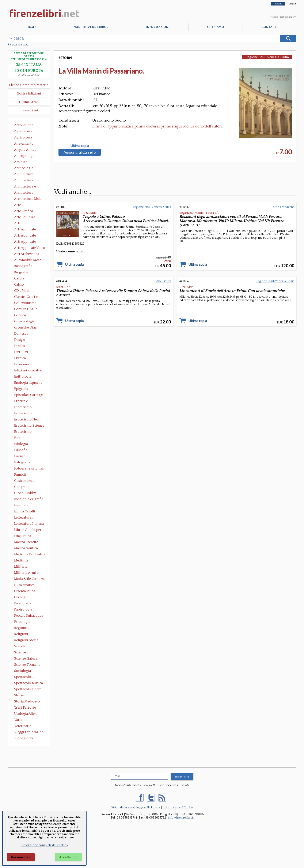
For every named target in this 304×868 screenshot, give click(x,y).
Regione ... (22, 628)
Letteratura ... (24, 518)
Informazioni (158, 27)
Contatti (270, 27)
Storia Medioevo (27, 701)
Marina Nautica (26, 548)
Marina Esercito (26, 542)
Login (274, 17)
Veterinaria (23, 726)
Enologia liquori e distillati (28, 383)
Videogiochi (24, 738)
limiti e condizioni (29, 75)
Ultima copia (80, 146)
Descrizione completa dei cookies (44, 845)
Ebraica (20, 358)
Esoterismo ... (24, 407)
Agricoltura (23, 131)
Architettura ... (25, 174)
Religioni (21, 634)
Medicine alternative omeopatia (22, 561)
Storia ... (20, 695)
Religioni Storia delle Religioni (26, 641)
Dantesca (21, 334)
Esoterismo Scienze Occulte (29, 426)
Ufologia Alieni (26, 714)
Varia (18, 720)
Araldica (21, 162)
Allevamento (24, 144)
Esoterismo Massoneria (23, 414)
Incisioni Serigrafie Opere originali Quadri (29, 500)
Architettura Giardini (24, 193)
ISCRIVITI (182, 777)
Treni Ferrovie (25, 708)
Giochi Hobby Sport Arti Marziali (29, 493)
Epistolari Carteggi (29, 395)
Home (31, 27)
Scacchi (20, 646)
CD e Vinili (22, 291)
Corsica (20, 315)
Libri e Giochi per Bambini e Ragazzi (28, 530)
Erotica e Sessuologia (23, 401)
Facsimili (21, 438)
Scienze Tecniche (27, 665)
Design (19, 340)
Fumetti (20, 475)
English (293, 4)
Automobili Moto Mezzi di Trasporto (29, 260)
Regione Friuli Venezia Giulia (267, 57)
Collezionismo (25, 303)
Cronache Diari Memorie (26, 328)
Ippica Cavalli (25, 511)
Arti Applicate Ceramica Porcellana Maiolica (29, 230)
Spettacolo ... (24, 677)
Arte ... (19, 205)
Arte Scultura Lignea (25, 218)
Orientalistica (25, 591)
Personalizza (21, 857)
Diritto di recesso (122, 808)
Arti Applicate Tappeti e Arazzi (27, 242)
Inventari (21, 505)
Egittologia (23, 376)
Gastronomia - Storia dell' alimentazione (26, 481)
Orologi (20, 597)
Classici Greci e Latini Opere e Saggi (30, 297)
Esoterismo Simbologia (23, 432)
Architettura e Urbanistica (25, 187)
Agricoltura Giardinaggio (24, 138)
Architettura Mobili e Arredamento (29, 199)
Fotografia (22, 462)
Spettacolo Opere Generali (28, 690)
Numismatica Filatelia (24, 585)
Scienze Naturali (27, 659)
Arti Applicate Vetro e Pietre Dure (30, 248)
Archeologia (24, 168)
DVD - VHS (23, 352)
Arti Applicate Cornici (25, 236)
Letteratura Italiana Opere (29, 524)
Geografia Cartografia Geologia (23, 487)
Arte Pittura (164, 281)
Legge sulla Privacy (148, 808)
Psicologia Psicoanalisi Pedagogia (23, 622)
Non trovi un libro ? (91, 27)
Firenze (20, 456)
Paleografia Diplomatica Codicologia (24, 604)
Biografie (21, 272)
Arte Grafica (24, 211)
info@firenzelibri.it (181, 818)
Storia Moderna (284, 207)
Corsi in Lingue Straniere (26, 309)
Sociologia (22, 671)
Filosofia (21, 450)
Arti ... (19, 223)
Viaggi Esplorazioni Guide (29, 732)
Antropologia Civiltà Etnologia (27, 156)
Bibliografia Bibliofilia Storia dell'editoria (27, 267)
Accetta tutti (68, 857)
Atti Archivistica (27, 254)
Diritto (20, 346)
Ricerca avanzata (18, 44)
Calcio (19, 285)
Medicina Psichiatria (30, 554)
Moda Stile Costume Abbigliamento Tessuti (30, 579)
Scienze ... (21, 652)
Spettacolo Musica (28, 683)
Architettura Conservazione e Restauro (27, 181)
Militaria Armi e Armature (26, 573)
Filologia (21, 444)
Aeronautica (24, 125)
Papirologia (23, 609)
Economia (22, 364)
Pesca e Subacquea (29, 616)
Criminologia (24, 321)
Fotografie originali (29, 468)
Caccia (19, 278)
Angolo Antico (25, 150)
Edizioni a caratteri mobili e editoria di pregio (29, 371)
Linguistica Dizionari (23, 536)
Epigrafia (21, 389)
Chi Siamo (216, 27)
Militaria (21, 567)
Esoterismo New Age (27, 420)
